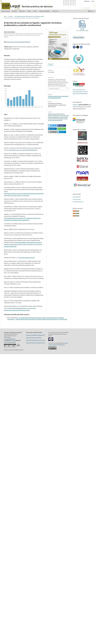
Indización (22, 11)
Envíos (35, 11)
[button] (52, 126)
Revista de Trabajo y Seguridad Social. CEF (36, 343)
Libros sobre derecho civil (79, 90)
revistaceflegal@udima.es (10, 339)
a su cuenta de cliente (82, 29)
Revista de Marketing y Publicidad (34, 338)
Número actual (6, 11)
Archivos (14, 11)
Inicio (5, 16)
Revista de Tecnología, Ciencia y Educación (36, 340)
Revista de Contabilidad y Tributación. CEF (36, 335)
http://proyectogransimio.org (27, 258)
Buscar (91, 11)
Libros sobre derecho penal (80, 94)
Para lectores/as (77, 197)
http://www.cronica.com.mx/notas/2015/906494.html (23, 150)
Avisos (29, 11)
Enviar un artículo (79, 37)
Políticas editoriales (45, 11)
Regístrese (76, 105)
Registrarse (87, 1)
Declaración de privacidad (10, 342)
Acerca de (55, 11)
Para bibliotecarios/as (78, 202)
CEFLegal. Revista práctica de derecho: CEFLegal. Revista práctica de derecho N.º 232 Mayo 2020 (41, 319)
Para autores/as (77, 199)
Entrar (93, 1)
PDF (51, 65)
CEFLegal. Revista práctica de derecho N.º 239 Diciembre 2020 (29, 16)
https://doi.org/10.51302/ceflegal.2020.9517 (19, 42)
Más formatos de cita (54, 89)
